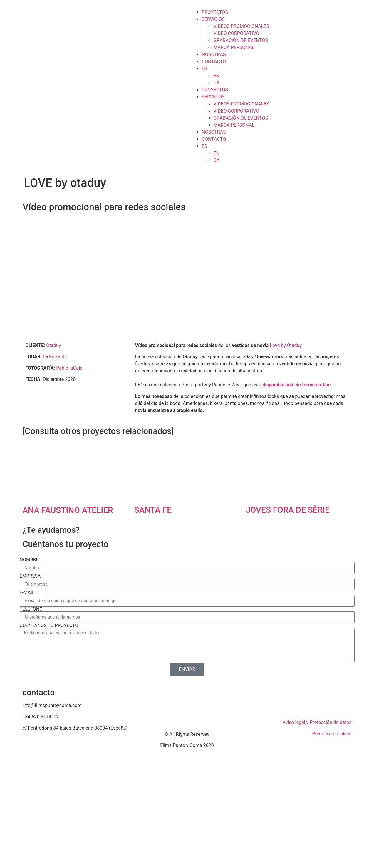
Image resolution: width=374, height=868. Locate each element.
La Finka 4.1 (56, 357)
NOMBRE (29, 560)
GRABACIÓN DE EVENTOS (241, 40)
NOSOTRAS (214, 55)
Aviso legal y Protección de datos (317, 722)
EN (217, 76)
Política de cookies (332, 734)
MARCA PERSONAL (234, 47)
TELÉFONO (31, 609)
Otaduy (53, 345)
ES (205, 69)
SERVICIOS (213, 19)
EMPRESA (30, 576)
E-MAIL (27, 593)
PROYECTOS (215, 12)
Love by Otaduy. (286, 345)
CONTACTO (214, 62)
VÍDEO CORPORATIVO (237, 33)
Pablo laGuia (69, 368)
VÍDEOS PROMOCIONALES (241, 26)
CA (217, 83)
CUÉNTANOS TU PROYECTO (49, 626)
